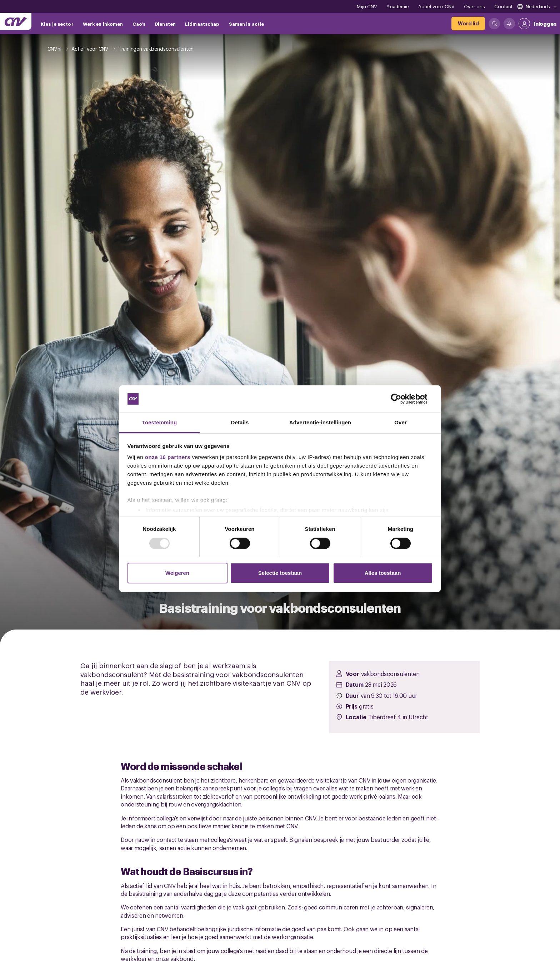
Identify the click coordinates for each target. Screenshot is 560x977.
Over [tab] (401, 422)
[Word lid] (468, 24)
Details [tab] (240, 422)
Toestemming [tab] (160, 422)
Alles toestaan (383, 573)
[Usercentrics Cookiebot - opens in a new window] (402, 399)
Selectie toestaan (280, 573)
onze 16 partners (168, 457)
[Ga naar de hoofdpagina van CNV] (16, 21)
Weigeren (177, 573)
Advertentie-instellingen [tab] (320, 422)
